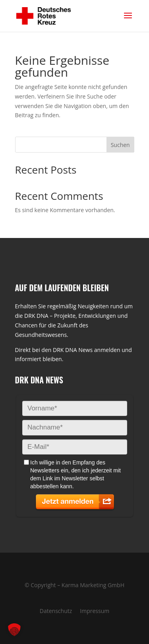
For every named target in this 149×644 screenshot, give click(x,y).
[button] (14, 630)
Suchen (120, 145)
